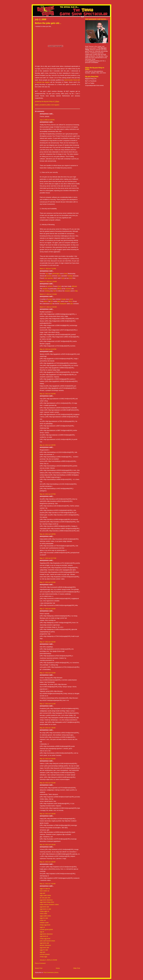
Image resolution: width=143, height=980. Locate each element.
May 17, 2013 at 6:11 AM (48, 704)
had (63, 278)
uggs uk (42, 927)
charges (63, 299)
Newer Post (39, 968)
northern (50, 286)
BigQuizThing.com (91, 79)
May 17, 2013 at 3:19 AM (48, 609)
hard (55, 291)
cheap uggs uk (44, 911)
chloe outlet (43, 914)
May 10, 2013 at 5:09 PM (48, 534)
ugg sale (42, 893)
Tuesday (70, 276)
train (46, 278)
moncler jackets (45, 954)
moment (68, 289)
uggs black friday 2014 (47, 902)
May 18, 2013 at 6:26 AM (48, 845)
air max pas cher (45, 898)
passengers (56, 274)
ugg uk (42, 932)
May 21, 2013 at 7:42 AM (48, 884)
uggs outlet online (45, 895)
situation (45, 289)
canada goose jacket (46, 929)
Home (58, 968)
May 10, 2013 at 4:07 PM (48, 494)
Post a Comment (40, 963)
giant (59, 301)
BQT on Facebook (91, 81)
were (59, 276)
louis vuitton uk (44, 891)
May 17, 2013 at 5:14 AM (48, 673)
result (71, 299)
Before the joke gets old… (48, 23)
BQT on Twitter (90, 83)
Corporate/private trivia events (94, 85)
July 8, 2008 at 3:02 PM (47, 120)
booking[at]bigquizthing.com (94, 61)
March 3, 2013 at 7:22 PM (48, 269)
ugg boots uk (44, 936)
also (72, 304)
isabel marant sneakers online (49, 905)
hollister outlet (44, 923)
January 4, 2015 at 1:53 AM (48, 960)
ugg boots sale (44, 907)
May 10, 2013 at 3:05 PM (48, 445)
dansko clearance (45, 945)
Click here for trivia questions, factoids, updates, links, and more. (96, 72)
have (59, 286)
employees (63, 304)
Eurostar (49, 276)
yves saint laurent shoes (47, 941)
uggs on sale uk (45, 889)
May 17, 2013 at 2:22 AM (48, 582)
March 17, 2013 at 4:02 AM (48, 307)
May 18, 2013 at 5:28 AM (48, 814)
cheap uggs (43, 957)
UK (52, 301)
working (47, 291)
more (71, 278)
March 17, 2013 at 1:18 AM (48, 281)
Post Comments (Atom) (51, 972)
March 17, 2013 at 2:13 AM (48, 294)
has (47, 274)
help (76, 291)
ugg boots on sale (45, 909)
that (51, 304)
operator (50, 278)
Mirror (46, 301)
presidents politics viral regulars (49, 105)
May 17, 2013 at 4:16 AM (48, 642)
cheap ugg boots (45, 925)
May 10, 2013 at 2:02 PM (48, 394)
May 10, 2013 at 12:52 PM (48, 349)
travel (66, 274)
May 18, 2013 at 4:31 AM (48, 783)
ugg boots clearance (46, 900)
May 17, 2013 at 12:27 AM (48, 558)
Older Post (77, 968)
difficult (59, 289)
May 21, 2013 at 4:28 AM (48, 862)
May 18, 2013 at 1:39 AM (48, 728)
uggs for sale (44, 918)
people (50, 299)
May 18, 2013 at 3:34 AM (48, 759)
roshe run (43, 920)
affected (74, 286)
